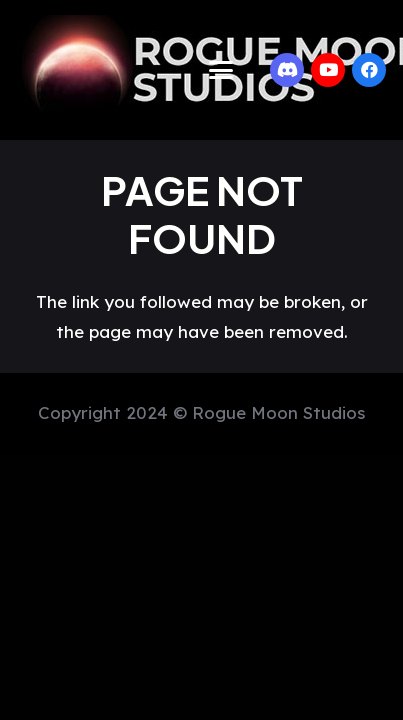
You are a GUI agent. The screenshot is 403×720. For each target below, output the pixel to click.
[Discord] (287, 70)
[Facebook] (369, 70)
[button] (220, 70)
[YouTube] (328, 70)
